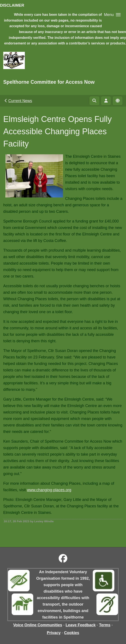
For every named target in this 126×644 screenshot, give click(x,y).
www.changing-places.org (49, 490)
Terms (105, 625)
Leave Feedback (81, 625)
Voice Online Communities (38, 625)
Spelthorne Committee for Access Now (49, 82)
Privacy (54, 633)
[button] (112, 15)
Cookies (72, 633)
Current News (18, 101)
